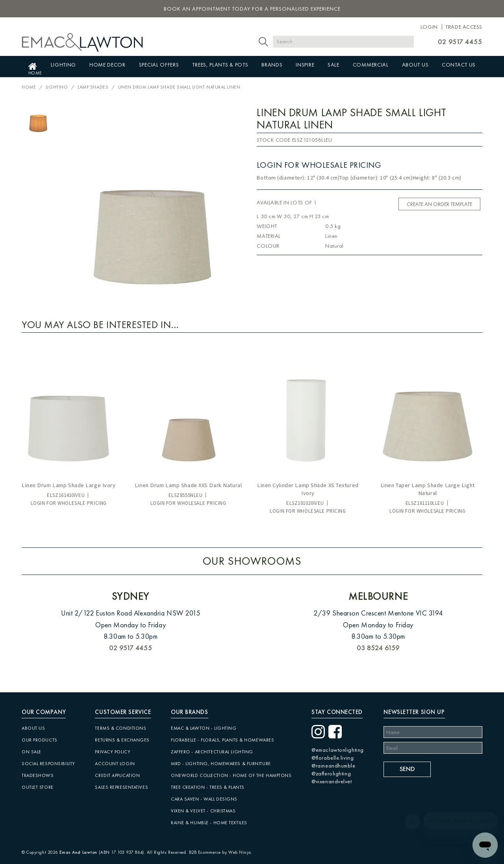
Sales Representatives (121, 783)
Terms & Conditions (120, 724)
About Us (415, 65)
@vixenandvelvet (332, 777)
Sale (334, 65)
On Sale (31, 748)
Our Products (40, 736)
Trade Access (464, 27)
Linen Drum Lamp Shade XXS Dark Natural (188, 481)
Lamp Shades (93, 83)
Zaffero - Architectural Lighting (212, 748)
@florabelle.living (333, 754)
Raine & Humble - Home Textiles (209, 819)
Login (429, 27)
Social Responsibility (48, 760)
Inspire (305, 65)
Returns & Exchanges (122, 736)
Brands (271, 65)
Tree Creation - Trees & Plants (208, 783)
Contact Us (459, 65)
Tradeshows (38, 771)
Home (33, 65)
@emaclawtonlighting (338, 746)
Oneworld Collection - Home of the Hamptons (231, 771)
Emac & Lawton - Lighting (204, 724)
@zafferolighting (331, 769)
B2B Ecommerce (205, 848)
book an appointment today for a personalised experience (252, 9)
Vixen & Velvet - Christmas (203, 807)
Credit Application (117, 771)
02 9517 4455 (460, 42)
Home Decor (107, 65)
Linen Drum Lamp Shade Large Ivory (69, 481)
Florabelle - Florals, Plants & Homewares (222, 736)
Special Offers (159, 65)
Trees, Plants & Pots (220, 65)
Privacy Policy (113, 748)
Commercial (370, 65)
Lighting (63, 65)
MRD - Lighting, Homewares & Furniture (221, 760)
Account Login (115, 760)
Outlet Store (38, 783)
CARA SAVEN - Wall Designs (204, 795)
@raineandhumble (333, 762)
